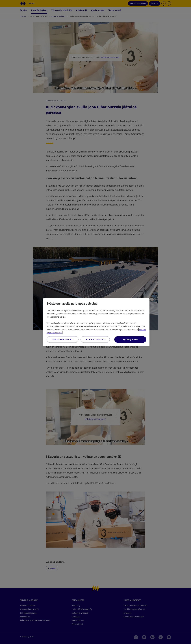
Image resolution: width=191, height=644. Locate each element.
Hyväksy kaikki (130, 339)
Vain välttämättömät (63, 339)
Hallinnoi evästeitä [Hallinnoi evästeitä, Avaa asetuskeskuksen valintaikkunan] (96, 339)
